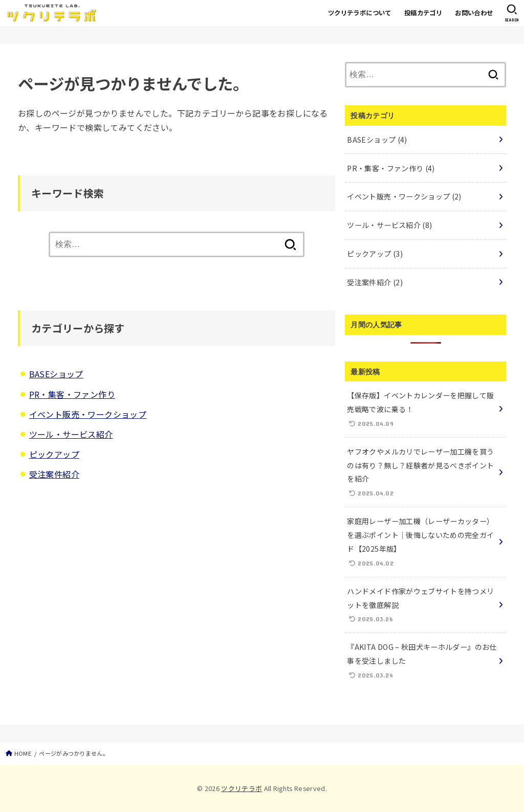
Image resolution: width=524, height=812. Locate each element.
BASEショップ (56, 374)
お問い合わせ (474, 13)
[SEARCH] (512, 13)
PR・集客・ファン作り (72, 394)
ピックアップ (54, 454)
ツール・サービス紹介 (71, 434)
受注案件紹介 (54, 474)
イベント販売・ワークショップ (88, 414)
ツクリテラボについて (360, 13)
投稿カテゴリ (423, 13)
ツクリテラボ (242, 788)
